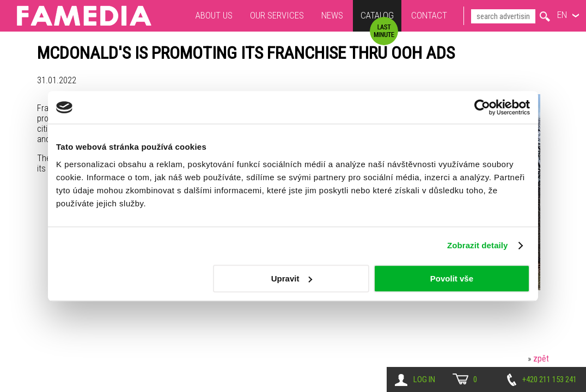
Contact (429, 15)
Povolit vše (452, 278)
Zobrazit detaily (478, 245)
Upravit (292, 278)
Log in (424, 379)
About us (214, 15)
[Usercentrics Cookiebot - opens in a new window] (482, 107)
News (332, 15)
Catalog (377, 17)
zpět (541, 359)
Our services (277, 15)
